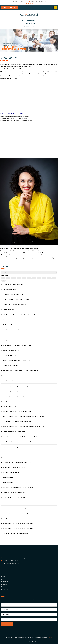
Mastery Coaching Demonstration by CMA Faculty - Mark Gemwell (18, 518)
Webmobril (50, 637)
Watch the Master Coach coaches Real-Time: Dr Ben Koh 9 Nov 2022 (19, 422)
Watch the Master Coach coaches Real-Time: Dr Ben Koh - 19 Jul (18, 457)
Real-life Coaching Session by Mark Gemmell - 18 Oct (15, 452)
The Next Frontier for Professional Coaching (13, 294)
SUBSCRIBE (7, 624)
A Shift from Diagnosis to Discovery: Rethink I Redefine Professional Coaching (21, 315)
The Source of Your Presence (10, 355)
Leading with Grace (7, 401)
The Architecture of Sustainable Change (12, 330)
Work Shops (5, 582)
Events (3, 587)
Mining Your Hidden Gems (9, 381)
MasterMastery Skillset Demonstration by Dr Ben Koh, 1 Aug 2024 (18, 513)
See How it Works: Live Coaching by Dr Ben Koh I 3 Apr (16, 498)
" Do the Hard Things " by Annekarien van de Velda (14, 493)
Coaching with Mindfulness (9, 310)
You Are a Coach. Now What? (10, 406)
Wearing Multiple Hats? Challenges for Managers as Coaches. (17, 396)
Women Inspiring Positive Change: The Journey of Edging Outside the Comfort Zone (22, 386)
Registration (10, 8)
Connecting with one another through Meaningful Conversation (18, 299)
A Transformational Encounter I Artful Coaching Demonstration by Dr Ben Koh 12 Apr (22, 442)
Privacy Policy (5, 589)
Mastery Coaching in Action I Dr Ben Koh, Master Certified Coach (18, 523)
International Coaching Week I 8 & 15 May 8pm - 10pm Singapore (18, 503)
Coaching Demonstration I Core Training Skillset (14, 432)
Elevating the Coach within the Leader (12, 320)
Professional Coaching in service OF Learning (13, 284)
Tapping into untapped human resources (12, 340)
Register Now (4, 60)
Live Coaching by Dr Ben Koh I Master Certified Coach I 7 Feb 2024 (18, 488)
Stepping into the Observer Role (11, 376)
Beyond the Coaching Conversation (11, 350)
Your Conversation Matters (9, 289)
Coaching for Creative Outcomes (11, 366)
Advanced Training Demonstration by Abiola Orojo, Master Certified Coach (20, 508)
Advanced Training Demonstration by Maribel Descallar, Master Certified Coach (21, 437)
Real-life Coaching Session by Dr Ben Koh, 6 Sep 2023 (15, 467)
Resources (4, 584)
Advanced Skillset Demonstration (11, 477)
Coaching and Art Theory (9, 325)
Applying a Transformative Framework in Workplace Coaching (17, 361)
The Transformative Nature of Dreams (12, 335)
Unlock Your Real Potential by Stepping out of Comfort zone (17, 345)
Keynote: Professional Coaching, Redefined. (13, 447)
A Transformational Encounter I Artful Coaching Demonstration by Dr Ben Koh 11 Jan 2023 (23, 416)
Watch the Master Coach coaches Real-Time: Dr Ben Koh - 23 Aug (18, 462)
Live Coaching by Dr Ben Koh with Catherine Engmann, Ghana (17, 411)
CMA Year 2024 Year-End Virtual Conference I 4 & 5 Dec (16, 533)
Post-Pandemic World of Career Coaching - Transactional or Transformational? (21, 371)
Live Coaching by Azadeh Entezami (11, 472)
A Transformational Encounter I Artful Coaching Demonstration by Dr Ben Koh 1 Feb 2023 (23, 427)
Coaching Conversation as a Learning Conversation (15, 305)
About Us (4, 577)
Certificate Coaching (7, 579)
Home (3, 574)
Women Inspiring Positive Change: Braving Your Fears (15, 391)
